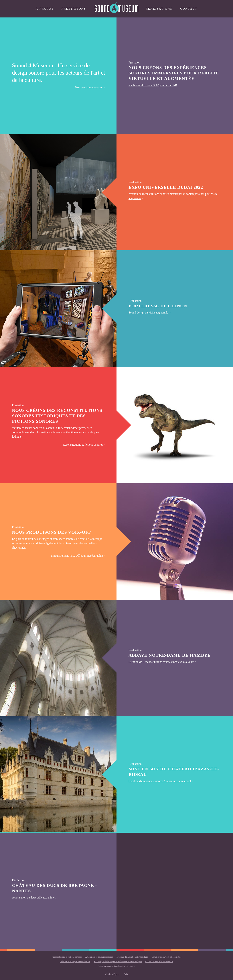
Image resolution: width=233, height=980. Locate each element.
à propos (45, 9)
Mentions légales (112, 974)
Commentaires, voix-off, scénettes (166, 957)
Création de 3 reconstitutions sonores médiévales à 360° (161, 662)
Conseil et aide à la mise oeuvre (159, 961)
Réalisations (159, 9)
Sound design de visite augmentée (148, 313)
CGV (126, 974)
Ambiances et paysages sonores (99, 957)
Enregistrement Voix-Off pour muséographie (77, 556)
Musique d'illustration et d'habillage (132, 957)
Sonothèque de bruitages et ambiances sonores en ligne (118, 961)
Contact (189, 9)
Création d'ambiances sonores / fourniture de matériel (160, 781)
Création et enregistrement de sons (75, 961)
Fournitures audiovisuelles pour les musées (117, 966)
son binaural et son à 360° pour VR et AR (153, 85)
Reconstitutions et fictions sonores (83, 445)
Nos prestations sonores (89, 87)
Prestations (74, 9)
